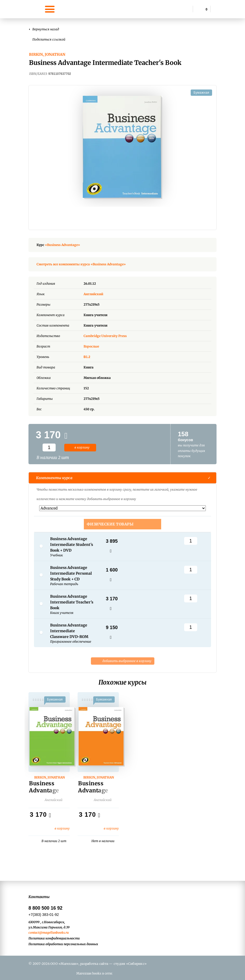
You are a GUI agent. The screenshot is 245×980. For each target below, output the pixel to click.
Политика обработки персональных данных (63, 944)
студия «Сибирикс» (130, 964)
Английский (97, 294)
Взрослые (91, 346)
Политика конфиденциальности (54, 938)
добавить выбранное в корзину (123, 661)
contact (34, 933)
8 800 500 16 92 (45, 908)
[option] (122, 147)
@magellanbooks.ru (54, 933)
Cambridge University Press (105, 336)
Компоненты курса (54, 478)
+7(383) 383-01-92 (44, 915)
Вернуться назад (46, 29)
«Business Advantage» (62, 245)
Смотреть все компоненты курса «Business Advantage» (81, 264)
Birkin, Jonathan (47, 54)
